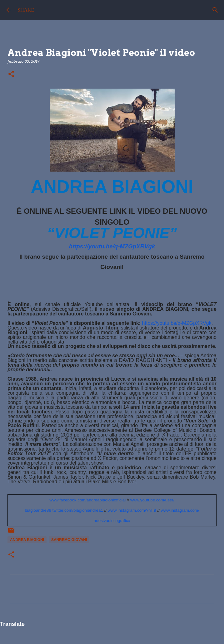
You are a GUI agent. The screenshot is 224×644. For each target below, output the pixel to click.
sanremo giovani (69, 540)
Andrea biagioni (27, 540)
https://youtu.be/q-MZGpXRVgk (112, 246)
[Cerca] (215, 10)
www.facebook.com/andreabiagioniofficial (88, 500)
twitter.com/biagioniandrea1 (78, 510)
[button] (11, 74)
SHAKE (26, 10)
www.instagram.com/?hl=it (132, 510)
